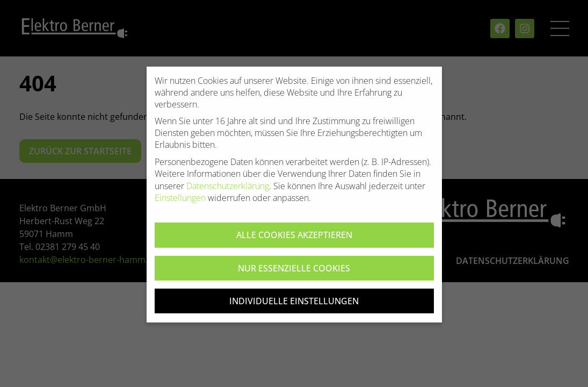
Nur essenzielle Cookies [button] (294, 274)
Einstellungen (180, 204)
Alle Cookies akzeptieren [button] (294, 241)
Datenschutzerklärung (228, 192)
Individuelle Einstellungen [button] (294, 307)
